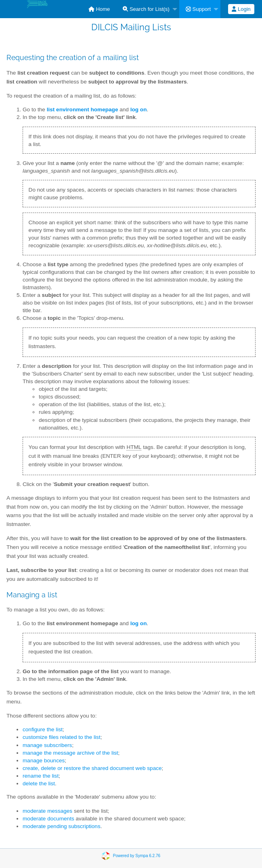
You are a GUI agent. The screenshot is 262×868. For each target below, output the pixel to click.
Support (198, 9)
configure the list (43, 729)
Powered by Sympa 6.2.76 (137, 856)
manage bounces (44, 761)
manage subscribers (47, 745)
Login (241, 9)
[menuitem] (99, 9)
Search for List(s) (146, 9)
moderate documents (48, 819)
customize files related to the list (62, 737)
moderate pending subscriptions (62, 826)
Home (99, 9)
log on (139, 623)
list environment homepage (83, 110)
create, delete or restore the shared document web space (92, 768)
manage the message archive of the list (70, 753)
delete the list (39, 783)
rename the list (41, 776)
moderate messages (47, 811)
